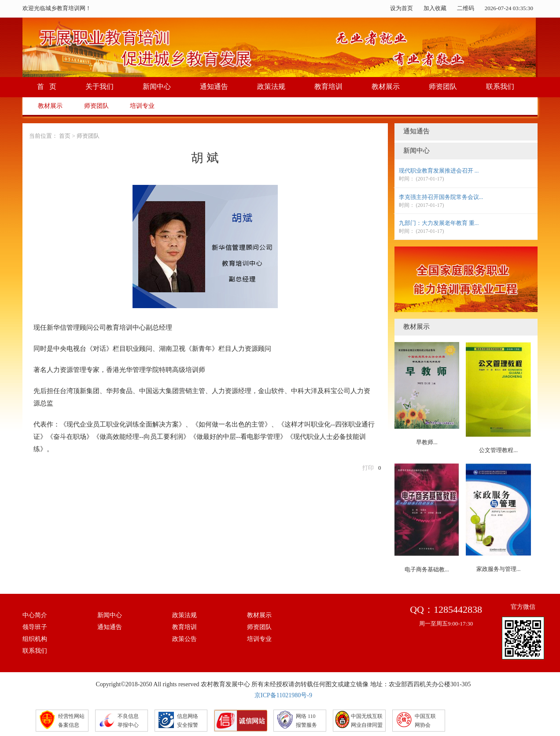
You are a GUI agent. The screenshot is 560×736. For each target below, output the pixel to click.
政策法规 (271, 86)
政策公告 (184, 639)
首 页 (47, 86)
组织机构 (35, 639)
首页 (65, 136)
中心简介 (35, 615)
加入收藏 (435, 8)
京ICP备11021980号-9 (283, 695)
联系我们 (500, 86)
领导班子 (35, 627)
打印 (368, 468)
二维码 (466, 8)
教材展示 (386, 86)
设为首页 (402, 8)
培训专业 (142, 106)
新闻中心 (157, 86)
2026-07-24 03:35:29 (509, 8)
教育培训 (328, 86)
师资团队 (443, 86)
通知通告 (214, 86)
